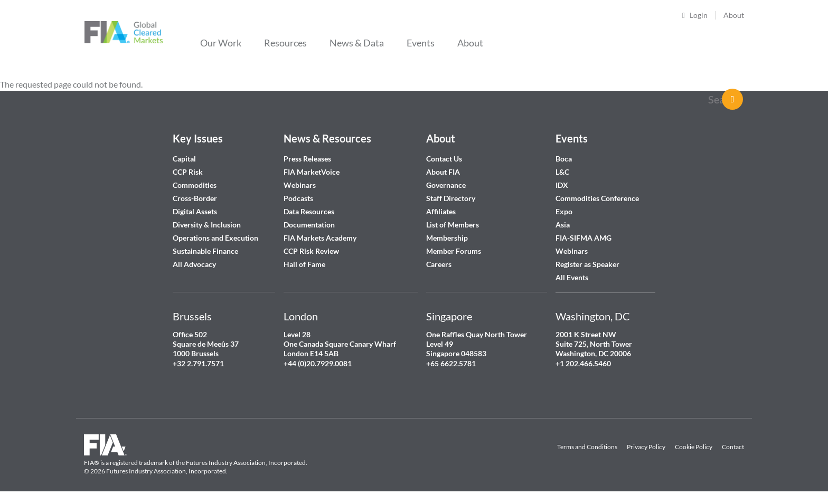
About (734, 15)
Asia (563, 225)
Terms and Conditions (587, 447)
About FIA (443, 172)
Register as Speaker (587, 264)
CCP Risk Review (311, 251)
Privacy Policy (646, 447)
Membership (447, 238)
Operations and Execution (215, 238)
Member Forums (454, 251)
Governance (446, 185)
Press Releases (307, 159)
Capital (184, 159)
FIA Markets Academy (320, 238)
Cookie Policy (694, 447)
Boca (564, 159)
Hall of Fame (304, 264)
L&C (562, 172)
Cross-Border (196, 198)
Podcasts (298, 198)
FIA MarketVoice (312, 172)
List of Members (453, 225)
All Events (572, 277)
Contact (733, 447)
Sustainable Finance (205, 251)
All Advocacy (194, 264)
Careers (439, 264)
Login (699, 15)
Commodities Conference (597, 198)
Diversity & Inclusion (207, 225)
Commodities (195, 185)
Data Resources (309, 211)
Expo (564, 211)
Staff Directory (451, 198)
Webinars (300, 185)
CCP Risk (188, 172)
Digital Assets (195, 211)
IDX (562, 185)
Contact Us (444, 159)
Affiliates (441, 211)
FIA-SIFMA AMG (584, 238)
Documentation (310, 225)
